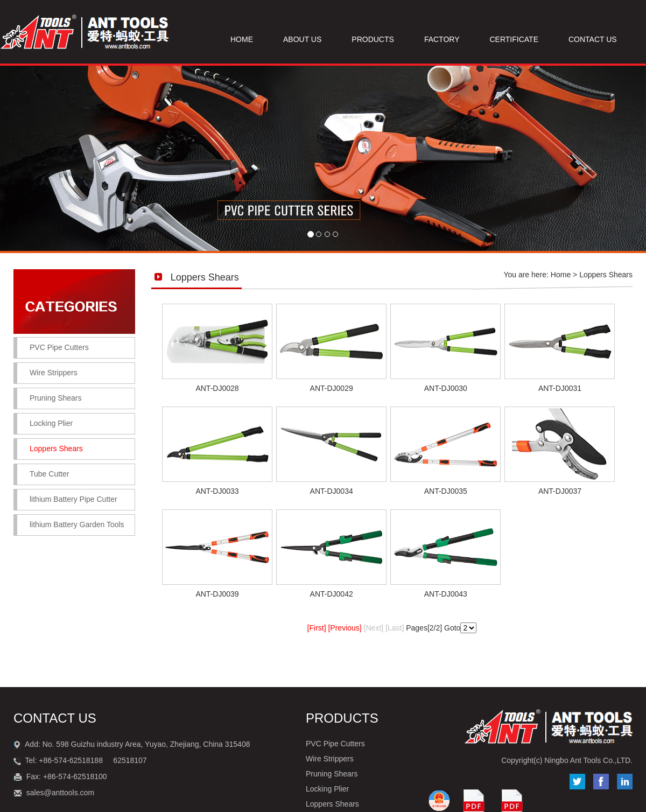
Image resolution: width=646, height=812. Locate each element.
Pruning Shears (56, 398)
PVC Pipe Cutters (59, 347)
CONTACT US (593, 39)
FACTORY (442, 39)
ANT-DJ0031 (560, 388)
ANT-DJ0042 (332, 594)
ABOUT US (302, 39)
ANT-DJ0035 (446, 491)
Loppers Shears (332, 804)
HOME (242, 39)
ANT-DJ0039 (217, 594)
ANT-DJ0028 (217, 388)
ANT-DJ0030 (446, 388)
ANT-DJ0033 (217, 491)
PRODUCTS (373, 39)
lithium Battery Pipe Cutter (73, 499)
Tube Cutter (49, 474)
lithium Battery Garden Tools (77, 524)
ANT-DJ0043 (446, 594)
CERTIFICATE (514, 39)
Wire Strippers (54, 373)
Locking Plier (51, 423)
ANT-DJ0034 (332, 491)
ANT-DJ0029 (332, 388)
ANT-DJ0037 (560, 491)
